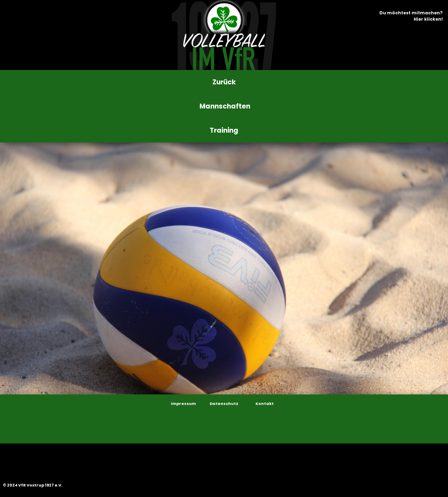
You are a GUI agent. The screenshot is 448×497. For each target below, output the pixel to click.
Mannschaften (225, 106)
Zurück (224, 82)
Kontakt (265, 404)
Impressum (183, 404)
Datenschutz (224, 404)
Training (224, 130)
